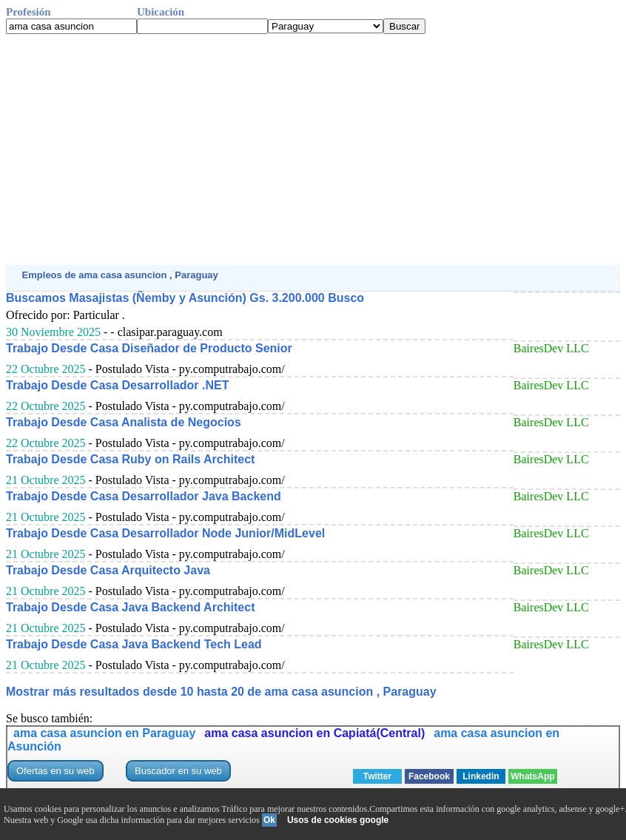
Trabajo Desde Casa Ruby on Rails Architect (130, 459)
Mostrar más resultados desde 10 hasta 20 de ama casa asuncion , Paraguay (221, 692)
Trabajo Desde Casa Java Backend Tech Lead (134, 644)
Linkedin (481, 776)
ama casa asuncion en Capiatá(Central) (314, 733)
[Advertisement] (313, 149)
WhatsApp (532, 776)
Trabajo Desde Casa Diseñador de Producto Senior (149, 348)
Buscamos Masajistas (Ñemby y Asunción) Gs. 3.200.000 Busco (185, 298)
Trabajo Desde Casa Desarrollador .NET (117, 385)
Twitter (377, 776)
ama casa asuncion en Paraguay (104, 733)
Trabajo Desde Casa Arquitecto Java (108, 570)
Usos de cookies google (338, 820)
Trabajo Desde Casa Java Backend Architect (130, 607)
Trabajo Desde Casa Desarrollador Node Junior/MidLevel (165, 533)
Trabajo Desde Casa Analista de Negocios (124, 422)
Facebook (429, 776)
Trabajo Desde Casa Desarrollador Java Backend (144, 496)
